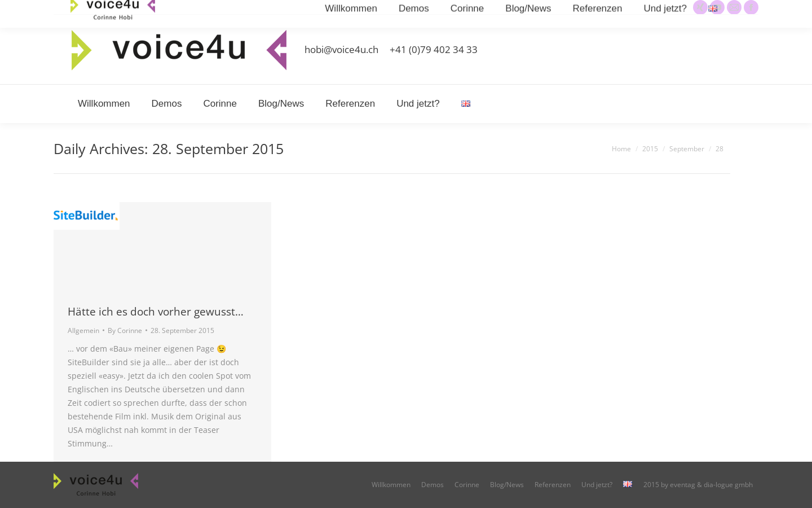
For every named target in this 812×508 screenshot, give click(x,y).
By (125, 330)
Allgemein (83, 330)
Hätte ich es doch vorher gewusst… (156, 312)
